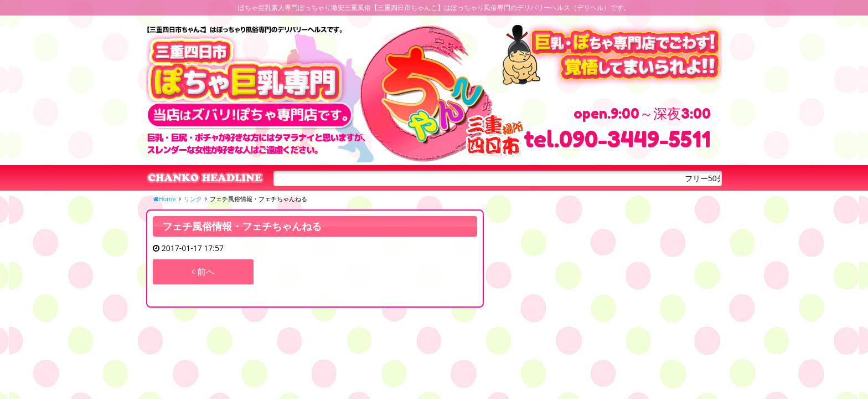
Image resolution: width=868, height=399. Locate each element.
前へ (203, 272)
